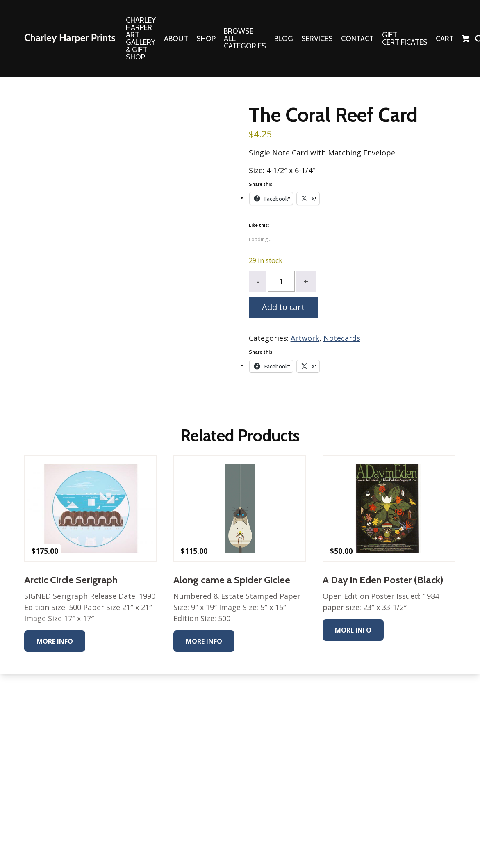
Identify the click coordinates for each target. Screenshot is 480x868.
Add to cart (283, 307)
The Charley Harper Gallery (70, 39)
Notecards (342, 338)
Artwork (305, 338)
